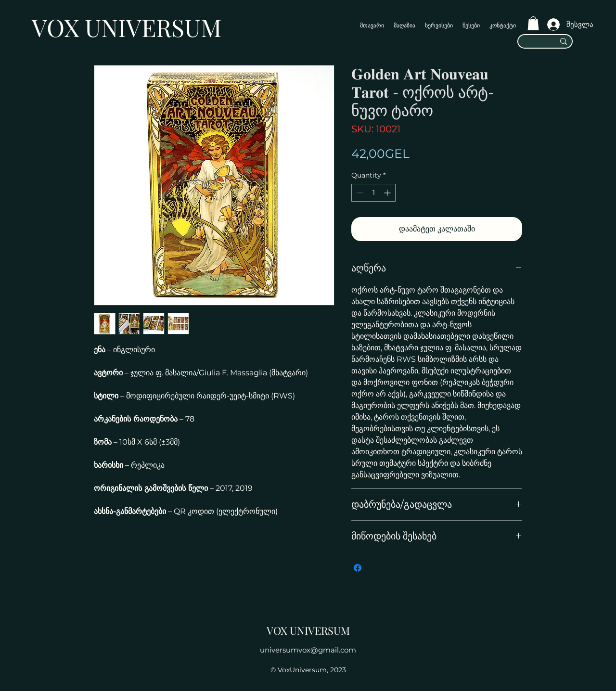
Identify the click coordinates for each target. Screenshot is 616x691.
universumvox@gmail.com (308, 650)
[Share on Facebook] (358, 568)
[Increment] (388, 193)
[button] (533, 23)
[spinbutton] (373, 193)
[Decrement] (359, 193)
